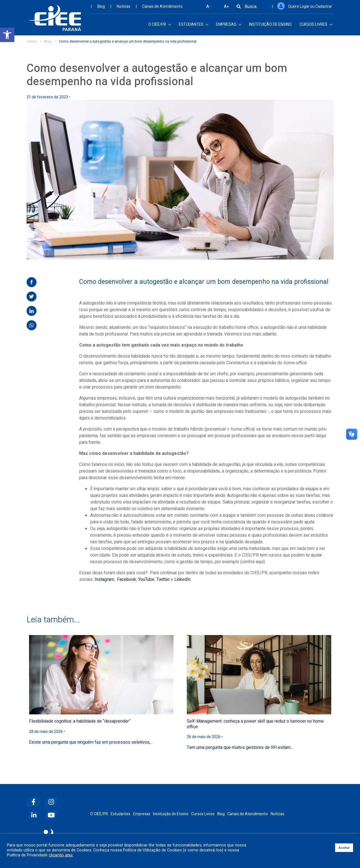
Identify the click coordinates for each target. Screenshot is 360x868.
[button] (7, 35)
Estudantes (121, 814)
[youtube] (53, 813)
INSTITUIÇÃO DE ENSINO (270, 26)
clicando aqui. (61, 855)
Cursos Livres (203, 814)
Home (32, 41)
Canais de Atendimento (162, 8)
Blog (101, 8)
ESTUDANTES (194, 26)
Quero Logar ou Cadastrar (310, 8)
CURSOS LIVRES (316, 26)
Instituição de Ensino (171, 814)
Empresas (142, 814)
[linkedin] (35, 813)
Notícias (124, 8)
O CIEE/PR (160, 26)
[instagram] (53, 800)
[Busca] (239, 8)
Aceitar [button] (344, 848)
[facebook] (35, 800)
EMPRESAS (229, 26)
